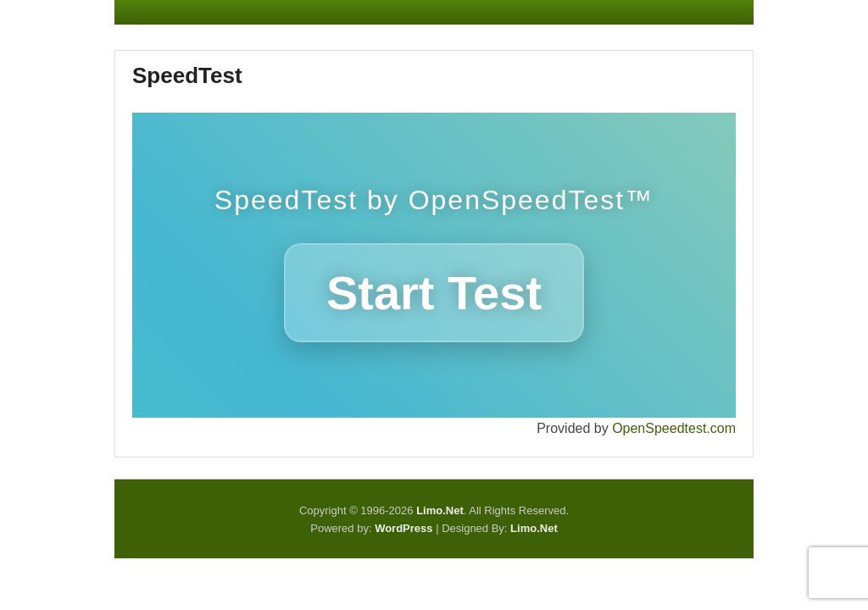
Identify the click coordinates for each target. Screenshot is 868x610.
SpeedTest (187, 75)
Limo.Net (534, 528)
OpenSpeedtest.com (674, 428)
